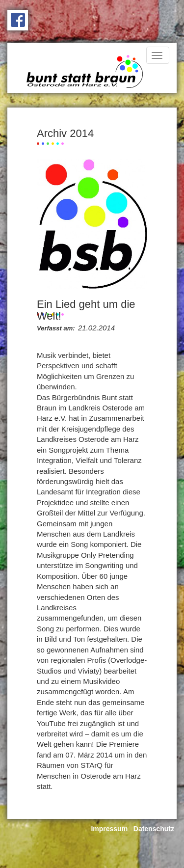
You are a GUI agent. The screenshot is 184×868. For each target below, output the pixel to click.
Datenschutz (154, 829)
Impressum (109, 829)
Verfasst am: (56, 328)
